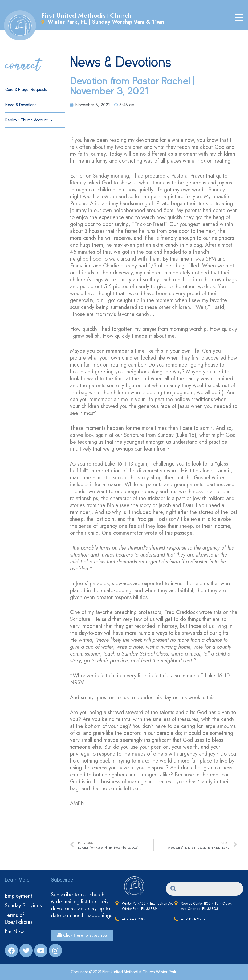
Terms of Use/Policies (19, 919)
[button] (82, 936)
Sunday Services (23, 906)
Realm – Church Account (29, 120)
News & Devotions (21, 105)
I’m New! (15, 932)
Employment (19, 896)
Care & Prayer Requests (26, 90)
